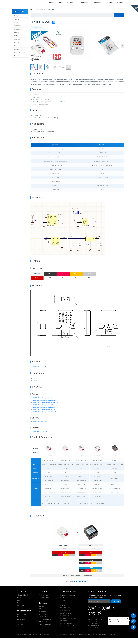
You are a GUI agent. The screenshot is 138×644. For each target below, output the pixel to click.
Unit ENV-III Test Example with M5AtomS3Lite (46, 408)
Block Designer (44, 620)
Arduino (63, 103)
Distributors (21, 620)
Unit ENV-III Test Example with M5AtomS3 (45, 406)
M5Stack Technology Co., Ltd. (34, 641)
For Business (43, 601)
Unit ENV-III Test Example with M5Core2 (44, 413)
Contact (109, 2)
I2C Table (64, 627)
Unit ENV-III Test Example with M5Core (44, 410)
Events (20, 609)
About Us (98, 2)
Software (70, 2)
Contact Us (21, 612)
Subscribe (116, 607)
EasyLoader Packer (45, 626)
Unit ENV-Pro (115, 462)
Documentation (84, 2)
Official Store (22, 623)
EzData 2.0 (42, 623)
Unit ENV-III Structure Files (40, 372)
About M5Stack (23, 601)
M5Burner (42, 618)
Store (60, 2)
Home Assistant (66, 617)
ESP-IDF (63, 612)
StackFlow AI (65, 614)
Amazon (20, 628)
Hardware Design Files (68, 632)
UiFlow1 (41, 613)
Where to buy (24, 617)
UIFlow (56, 103)
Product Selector (66, 630)
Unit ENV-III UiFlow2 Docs (40, 437)
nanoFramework (66, 619)
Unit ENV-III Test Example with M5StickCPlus (45, 417)
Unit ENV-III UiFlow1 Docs (40, 427)
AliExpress (21, 626)
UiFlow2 (42, 615)
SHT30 (35, 386)
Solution (50, 2)
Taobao (20, 631)
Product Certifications (68, 624)
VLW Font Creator (45, 628)
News (19, 604)
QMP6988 (36, 384)
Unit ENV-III (81, 462)
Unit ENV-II (65, 462)
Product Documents (68, 601)
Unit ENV (49, 462)
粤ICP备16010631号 (116, 641)
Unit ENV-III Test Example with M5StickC (44, 415)
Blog (19, 606)
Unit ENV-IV (98, 462)
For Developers (44, 604)
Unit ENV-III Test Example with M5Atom (44, 403)
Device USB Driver (45, 631)
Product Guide (66, 622)
